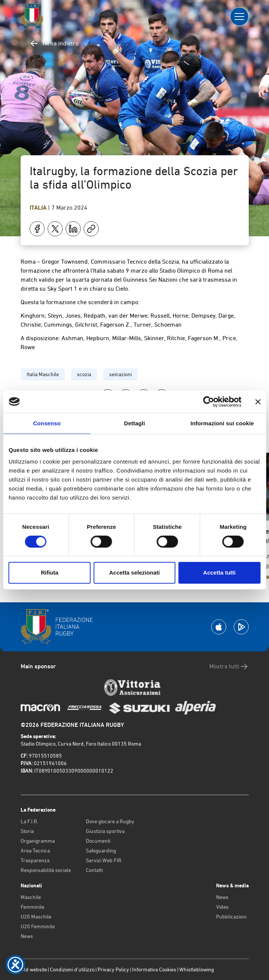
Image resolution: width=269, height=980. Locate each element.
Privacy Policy (113, 969)
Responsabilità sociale (46, 870)
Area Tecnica (35, 851)
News (27, 936)
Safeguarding (101, 851)
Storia (27, 831)
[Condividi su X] (55, 229)
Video (222, 907)
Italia (39, 208)
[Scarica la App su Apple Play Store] (219, 627)
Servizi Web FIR (104, 860)
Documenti (98, 841)
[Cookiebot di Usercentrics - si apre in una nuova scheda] (208, 402)
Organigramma (38, 841)
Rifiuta (50, 573)
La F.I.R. (29, 821)
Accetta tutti (219, 573)
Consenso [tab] (47, 423)
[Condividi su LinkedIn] (73, 229)
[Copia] (91, 229)
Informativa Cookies (154, 969)
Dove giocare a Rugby (110, 821)
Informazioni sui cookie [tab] (222, 423)
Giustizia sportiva (105, 831)
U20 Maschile (36, 917)
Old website (34, 969)
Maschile (31, 897)
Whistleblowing (197, 969)
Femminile (32, 907)
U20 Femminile (38, 926)
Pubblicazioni (231, 917)
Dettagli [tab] (135, 423)
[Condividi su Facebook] (37, 229)
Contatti (94, 870)
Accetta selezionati (134, 573)
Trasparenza (35, 860)
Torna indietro (54, 44)
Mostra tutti (229, 666)
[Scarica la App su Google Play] (241, 627)
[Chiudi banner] (258, 402)
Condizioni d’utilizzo (72, 969)
